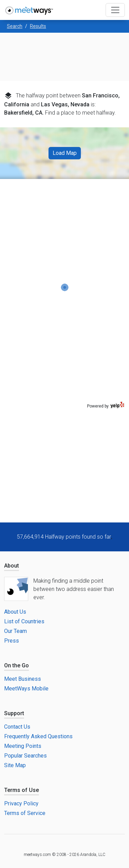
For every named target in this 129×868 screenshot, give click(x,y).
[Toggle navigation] (115, 10)
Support (14, 713)
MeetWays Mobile (26, 689)
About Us (15, 612)
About (12, 566)
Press (12, 641)
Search (15, 26)
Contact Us (17, 727)
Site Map (15, 765)
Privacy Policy (21, 803)
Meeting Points (23, 746)
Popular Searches (25, 756)
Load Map (65, 153)
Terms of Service (25, 813)
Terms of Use (21, 790)
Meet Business (23, 679)
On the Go (17, 665)
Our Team (15, 631)
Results (38, 26)
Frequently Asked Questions (38, 736)
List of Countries (24, 621)
